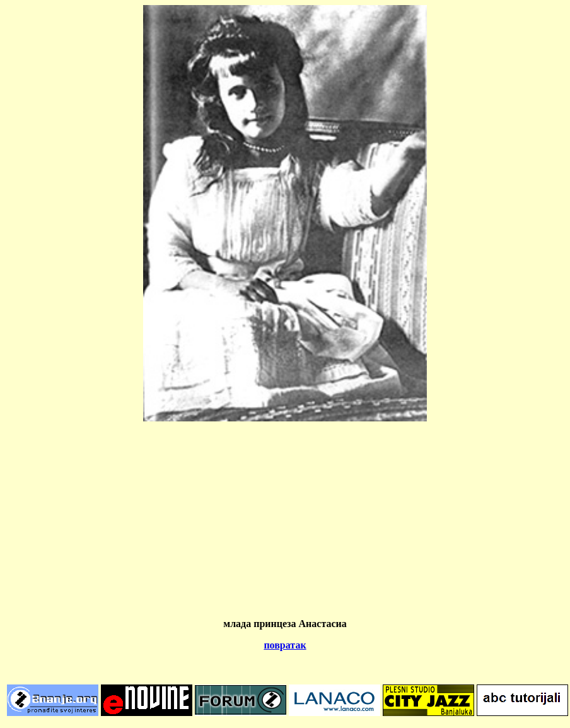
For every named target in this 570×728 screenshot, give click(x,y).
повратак (285, 645)
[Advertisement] (285, 520)
